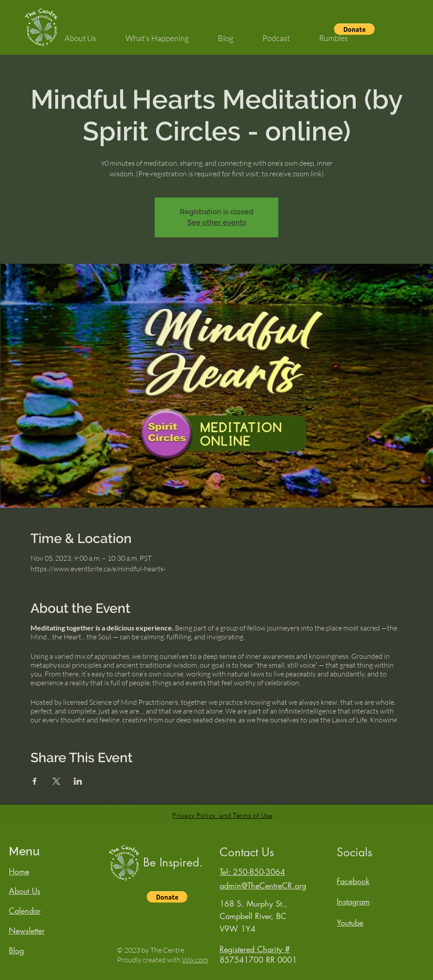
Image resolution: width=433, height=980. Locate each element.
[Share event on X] (56, 781)
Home (19, 871)
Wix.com (195, 960)
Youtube (350, 923)
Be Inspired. (173, 862)
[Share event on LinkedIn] (78, 781)
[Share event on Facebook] (35, 781)
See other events (217, 222)
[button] (80, 34)
